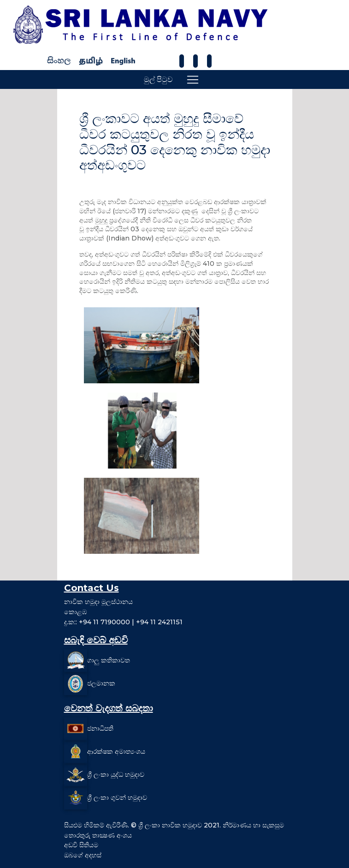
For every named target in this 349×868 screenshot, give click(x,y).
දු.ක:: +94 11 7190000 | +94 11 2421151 (123, 622)
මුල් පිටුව (158, 79)
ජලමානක (101, 683)
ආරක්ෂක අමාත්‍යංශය (116, 751)
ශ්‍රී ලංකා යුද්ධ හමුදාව (116, 774)
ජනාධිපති (100, 728)
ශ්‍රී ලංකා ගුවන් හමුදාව (117, 798)
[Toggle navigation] (193, 80)
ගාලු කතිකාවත (109, 660)
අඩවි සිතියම (81, 845)
